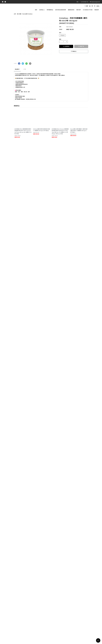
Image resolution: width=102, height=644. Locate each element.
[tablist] (51, 74)
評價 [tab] (25, 74)
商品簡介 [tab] (17, 74)
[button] (19, 68)
